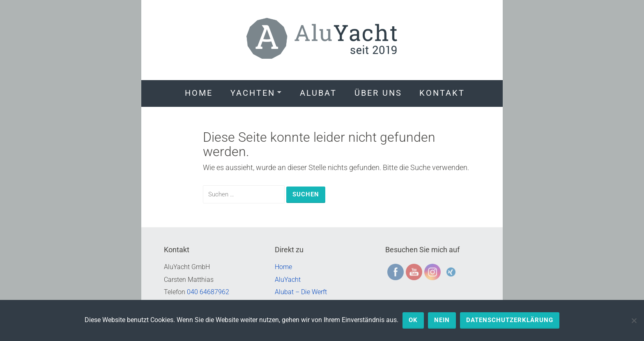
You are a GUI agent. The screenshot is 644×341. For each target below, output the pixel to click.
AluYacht (288, 280)
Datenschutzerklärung (510, 320)
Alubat (318, 93)
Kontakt (442, 93)
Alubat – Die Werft (301, 292)
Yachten (253, 93)
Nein (442, 320)
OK (413, 320)
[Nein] (634, 320)
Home (199, 93)
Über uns (378, 93)
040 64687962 (208, 292)
